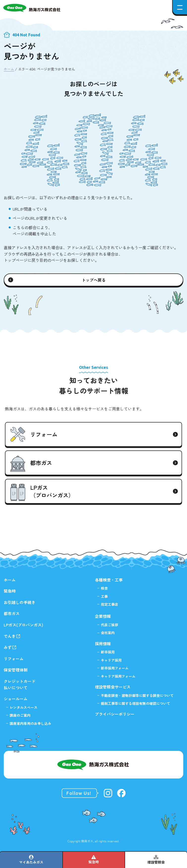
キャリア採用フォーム (118, 676)
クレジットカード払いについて (20, 684)
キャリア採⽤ (111, 660)
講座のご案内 (20, 715)
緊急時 (94, 862)
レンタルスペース (24, 707)
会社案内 (108, 633)
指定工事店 (109, 604)
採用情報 (103, 644)
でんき (10, 636)
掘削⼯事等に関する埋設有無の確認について (135, 703)
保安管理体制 (16, 670)
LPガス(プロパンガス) (23, 625)
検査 (104, 588)
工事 (104, 596)
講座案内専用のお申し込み (30, 723)
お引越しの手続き (20, 602)
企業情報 (103, 616)
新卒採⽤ (108, 652)
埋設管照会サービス (113, 687)
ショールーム (16, 699)
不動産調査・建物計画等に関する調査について (137, 695)
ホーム (9, 69)
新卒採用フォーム (115, 668)
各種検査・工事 (109, 580)
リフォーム (14, 659)
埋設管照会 (156, 862)
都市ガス (12, 613)
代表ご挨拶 (109, 625)
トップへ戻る (94, 280)
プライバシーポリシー (115, 714)
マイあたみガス (31, 862)
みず (8, 647)
